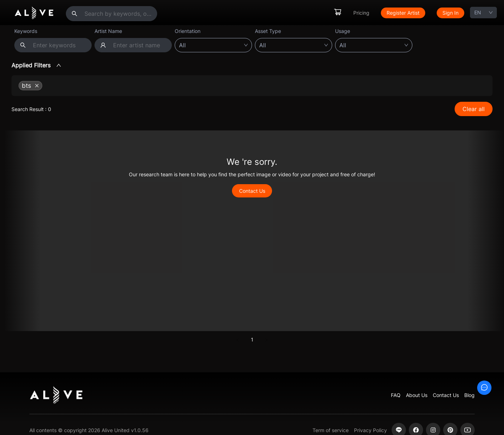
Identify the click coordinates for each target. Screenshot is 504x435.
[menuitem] (338, 13)
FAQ (396, 395)
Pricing (361, 13)
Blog (469, 395)
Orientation (188, 31)
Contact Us (252, 191)
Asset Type (268, 31)
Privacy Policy (370, 430)
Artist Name (108, 31)
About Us (417, 395)
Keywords (26, 31)
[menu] (399, 13)
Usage (343, 31)
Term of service (331, 430)
